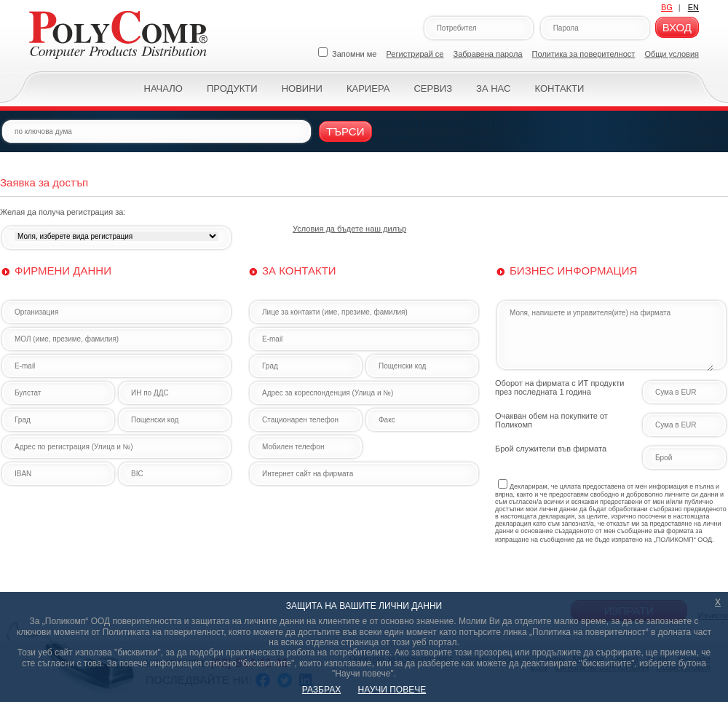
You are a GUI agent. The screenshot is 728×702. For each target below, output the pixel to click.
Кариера (368, 88)
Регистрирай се (415, 54)
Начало (163, 88)
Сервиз (433, 88)
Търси (345, 131)
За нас (493, 88)
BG (667, 7)
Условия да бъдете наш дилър (349, 229)
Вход (677, 27)
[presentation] (606, 572)
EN (693, 7)
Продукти (232, 88)
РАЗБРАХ (321, 690)
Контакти (559, 88)
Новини (302, 88)
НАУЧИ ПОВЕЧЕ (392, 690)
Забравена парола (488, 54)
